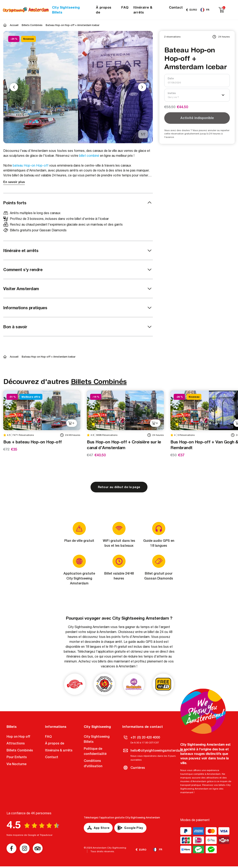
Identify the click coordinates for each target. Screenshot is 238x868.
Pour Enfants (17, 757)
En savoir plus (14, 182)
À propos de (104, 10)
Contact (176, 7)
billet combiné (89, 156)
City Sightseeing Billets (66, 10)
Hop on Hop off (18, 737)
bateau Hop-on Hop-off (31, 165)
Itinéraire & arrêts (143, 10)
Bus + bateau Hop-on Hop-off (33, 442)
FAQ (125, 7)
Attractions (16, 743)
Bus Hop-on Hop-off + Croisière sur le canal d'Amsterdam (124, 445)
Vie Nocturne (16, 764)
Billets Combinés (99, 381)
